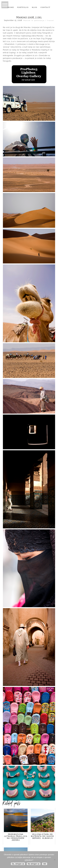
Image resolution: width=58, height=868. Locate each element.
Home (11, 8)
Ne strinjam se (34, 864)
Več (45, 864)
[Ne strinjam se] (55, 860)
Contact (45, 8)
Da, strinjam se (18, 864)
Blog (35, 8)
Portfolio (23, 8)
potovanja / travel (44, 20)
